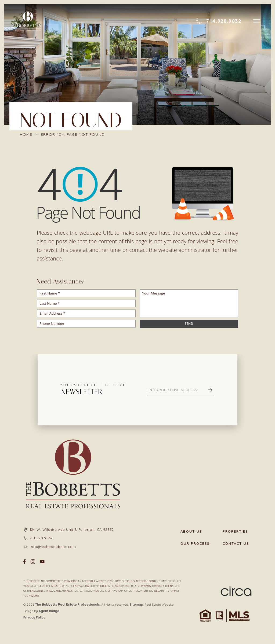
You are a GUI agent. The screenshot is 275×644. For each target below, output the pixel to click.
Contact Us (236, 544)
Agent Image (49, 611)
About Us (191, 531)
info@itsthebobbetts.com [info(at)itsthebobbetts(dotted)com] (53, 547)
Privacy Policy (34, 617)
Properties (235, 531)
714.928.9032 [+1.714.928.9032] (41, 538)
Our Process (195, 544)
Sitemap (136, 604)
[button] (257, 21)
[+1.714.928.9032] (219, 21)
